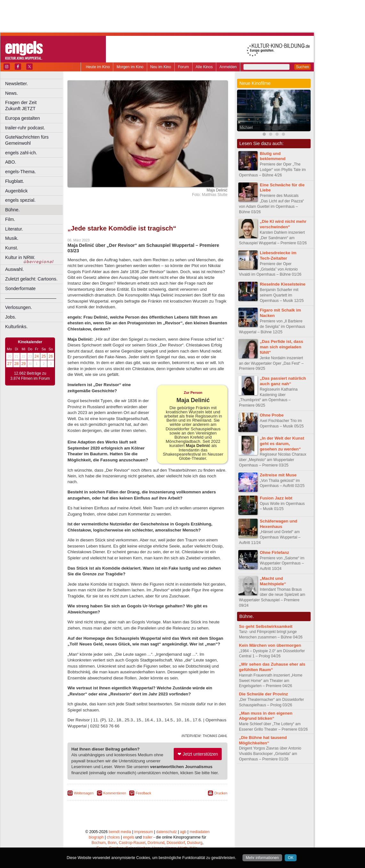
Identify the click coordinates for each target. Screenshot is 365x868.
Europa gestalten (23, 118)
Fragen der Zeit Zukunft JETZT (35, 105)
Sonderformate (20, 288)
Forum (183, 67)
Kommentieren (115, 793)
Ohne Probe (272, 415)
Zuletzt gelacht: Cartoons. (31, 279)
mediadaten (199, 832)
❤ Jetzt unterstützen (198, 754)
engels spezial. (20, 200)
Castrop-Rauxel (132, 843)
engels (128, 837)
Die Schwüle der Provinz (263, 694)
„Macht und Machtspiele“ (273, 581)
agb (183, 832)
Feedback (143, 793)
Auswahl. (14, 269)
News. (12, 93)
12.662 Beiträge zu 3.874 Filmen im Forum (30, 376)
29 (24, 364)
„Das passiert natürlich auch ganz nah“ (283, 381)
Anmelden (228, 67)
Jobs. (11, 317)
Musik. (12, 238)
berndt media (120, 832)
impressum (144, 832)
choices (113, 837)
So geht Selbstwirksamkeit (266, 626)
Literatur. (14, 229)
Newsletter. (16, 84)
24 (37, 356)
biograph (96, 837)
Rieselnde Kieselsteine (283, 284)
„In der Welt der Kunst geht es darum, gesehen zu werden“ (282, 444)
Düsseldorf (176, 843)
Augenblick (16, 191)
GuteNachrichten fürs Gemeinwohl (27, 140)
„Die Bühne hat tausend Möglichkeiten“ (263, 740)
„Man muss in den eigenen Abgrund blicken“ (266, 716)
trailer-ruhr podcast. (25, 128)
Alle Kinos (204, 67)
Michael (246, 127)
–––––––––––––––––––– (31, 298)
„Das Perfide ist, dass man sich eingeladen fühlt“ (282, 347)
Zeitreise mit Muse (278, 475)
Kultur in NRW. (20, 257)
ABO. (11, 162)
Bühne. (12, 210)
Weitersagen (84, 793)
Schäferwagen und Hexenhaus (278, 524)
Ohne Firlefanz (274, 552)
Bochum (99, 843)
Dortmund (156, 843)
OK (291, 858)
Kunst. (12, 248)
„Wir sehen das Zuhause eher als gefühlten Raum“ (272, 667)
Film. (10, 219)
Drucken (221, 793)
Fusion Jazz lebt (276, 498)
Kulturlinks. (16, 327)
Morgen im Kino (130, 67)
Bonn (112, 843)
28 (16, 364)
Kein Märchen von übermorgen (270, 645)
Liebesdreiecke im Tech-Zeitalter (278, 256)
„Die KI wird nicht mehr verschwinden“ (283, 224)
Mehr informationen (262, 858)
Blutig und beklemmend (273, 156)
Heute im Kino (98, 67)
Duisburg (195, 843)
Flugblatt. (15, 181)
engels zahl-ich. (21, 153)
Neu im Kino (161, 67)
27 (9, 364)
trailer (147, 837)
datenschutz (167, 832)
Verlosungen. (19, 307)
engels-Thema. (20, 172)
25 (44, 356)
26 (51, 356)
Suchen (302, 67)
